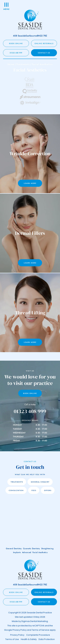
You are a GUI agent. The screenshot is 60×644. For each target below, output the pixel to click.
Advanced (27, 552)
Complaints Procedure (38, 635)
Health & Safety (29, 639)
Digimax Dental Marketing (35, 621)
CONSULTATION (16, 490)
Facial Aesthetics (40, 552)
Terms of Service (40, 630)
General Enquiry (40, 482)
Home (11, 64)
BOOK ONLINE (16, 43)
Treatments (23, 64)
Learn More (30, 183)
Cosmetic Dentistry (32, 549)
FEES (34, 490)
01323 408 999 (16, 53)
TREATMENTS (17, 482)
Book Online (30, 393)
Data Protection (47, 639)
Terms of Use (12, 639)
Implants (17, 552)
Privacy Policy (20, 630)
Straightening (47, 549)
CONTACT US (44, 53)
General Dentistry (14, 549)
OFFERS (48, 490)
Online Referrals (44, 43)
